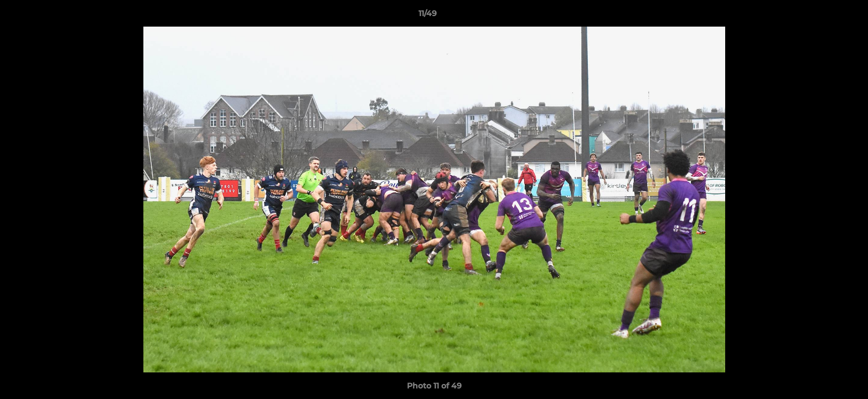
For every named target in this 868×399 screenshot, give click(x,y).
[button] (821, 16)
